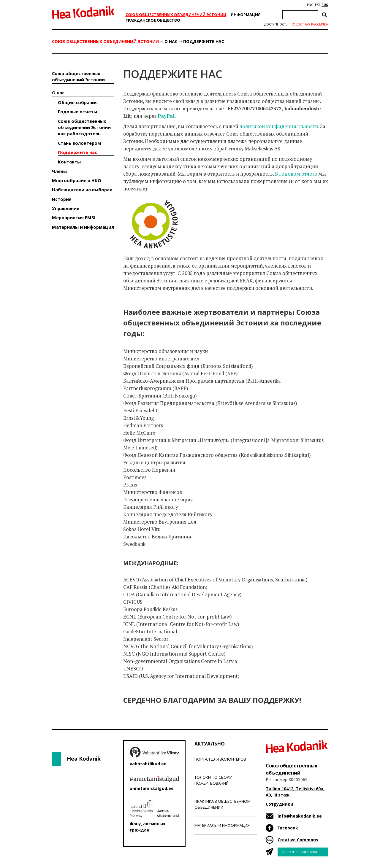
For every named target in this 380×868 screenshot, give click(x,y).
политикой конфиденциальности (279, 126)
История (62, 199)
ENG (310, 5)
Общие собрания (78, 102)
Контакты (69, 162)
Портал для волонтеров (220, 759)
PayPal (166, 116)
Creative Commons (298, 840)
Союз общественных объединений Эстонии (176, 15)
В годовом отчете (296, 174)
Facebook (288, 828)
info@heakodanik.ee (300, 816)
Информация (246, 15)
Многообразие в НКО (77, 180)
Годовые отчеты (77, 112)
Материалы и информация (83, 227)
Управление (66, 208)
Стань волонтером (79, 143)
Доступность (276, 24)
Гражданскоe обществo (153, 20)
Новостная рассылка (309, 24)
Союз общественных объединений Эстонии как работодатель (84, 127)
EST (318, 5)
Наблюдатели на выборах (82, 190)
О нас (171, 41)
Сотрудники (280, 804)
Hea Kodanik (84, 759)
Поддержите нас (204, 41)
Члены (59, 171)
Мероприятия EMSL (74, 217)
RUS (325, 5)
